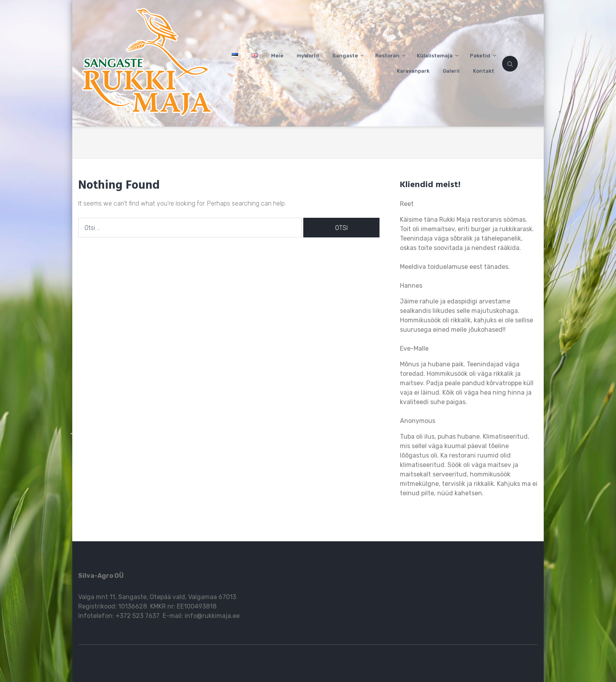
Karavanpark (413, 71)
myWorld (308, 56)
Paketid (480, 56)
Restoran (387, 56)
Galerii (451, 71)
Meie (277, 56)
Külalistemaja (435, 56)
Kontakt (484, 71)
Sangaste (345, 56)
